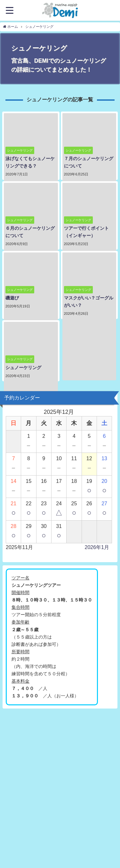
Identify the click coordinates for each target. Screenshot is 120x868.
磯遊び (12, 298)
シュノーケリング (23, 368)
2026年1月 (97, 547)
